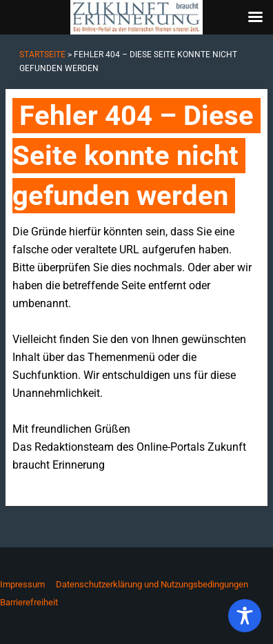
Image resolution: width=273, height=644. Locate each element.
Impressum (22, 584)
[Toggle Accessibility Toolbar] (245, 616)
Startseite (42, 55)
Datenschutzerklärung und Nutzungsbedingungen (152, 584)
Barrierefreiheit (29, 602)
